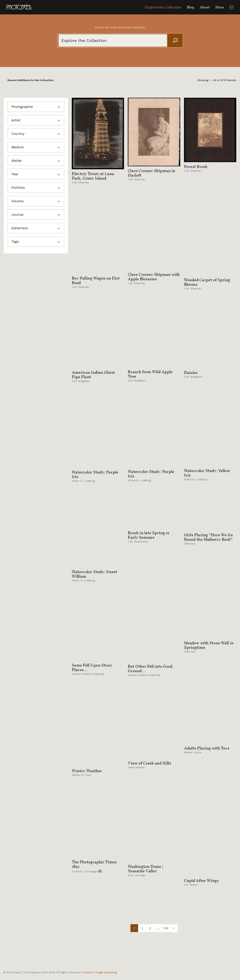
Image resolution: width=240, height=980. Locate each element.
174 (166, 928)
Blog (190, 7)
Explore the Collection (163, 7)
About (205, 7)
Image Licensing (106, 972)
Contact (87, 972)
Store (220, 7)
